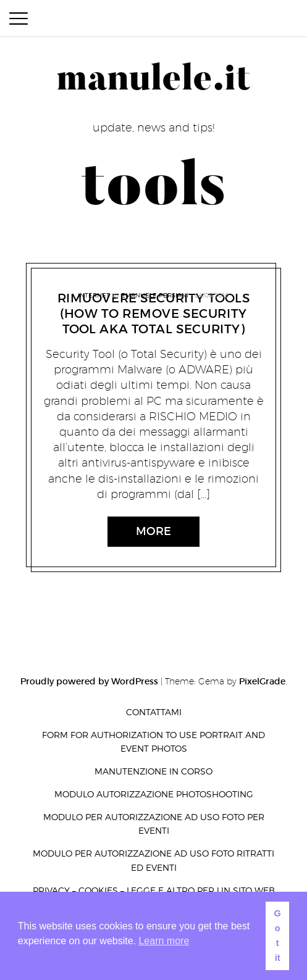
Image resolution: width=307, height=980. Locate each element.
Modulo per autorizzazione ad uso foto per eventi (154, 824)
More (153, 531)
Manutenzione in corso (153, 771)
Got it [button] (277, 936)
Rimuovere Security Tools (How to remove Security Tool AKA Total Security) (154, 314)
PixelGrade (262, 681)
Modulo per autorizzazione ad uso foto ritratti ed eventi (153, 860)
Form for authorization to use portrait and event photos (153, 742)
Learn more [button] (164, 941)
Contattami (154, 712)
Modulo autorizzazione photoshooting (154, 794)
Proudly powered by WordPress (89, 681)
